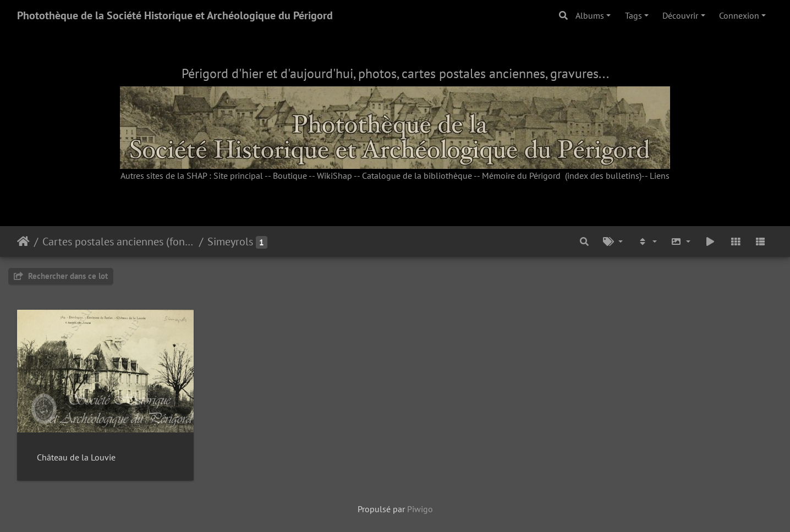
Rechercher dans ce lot (61, 276)
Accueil (23, 242)
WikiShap (334, 175)
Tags (633, 15)
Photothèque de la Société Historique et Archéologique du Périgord (175, 15)
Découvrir (680, 15)
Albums (590, 15)
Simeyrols (230, 242)
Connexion (739, 15)
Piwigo (420, 509)
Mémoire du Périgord (521, 175)
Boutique (290, 175)
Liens (660, 175)
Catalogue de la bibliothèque (417, 175)
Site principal (238, 175)
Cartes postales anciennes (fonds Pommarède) (119, 242)
